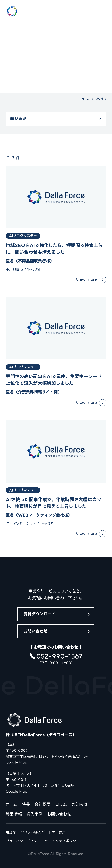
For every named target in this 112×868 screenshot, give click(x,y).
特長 (26, 805)
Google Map (16, 762)
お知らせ (80, 805)
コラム (61, 805)
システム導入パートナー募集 (43, 832)
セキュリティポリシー (62, 841)
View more (86, 279)
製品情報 (14, 814)
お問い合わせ (36, 631)
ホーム (85, 99)
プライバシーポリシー (23, 841)
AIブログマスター (23, 236)
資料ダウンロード (40, 614)
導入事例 (34, 814)
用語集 (11, 832)
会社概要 (43, 805)
